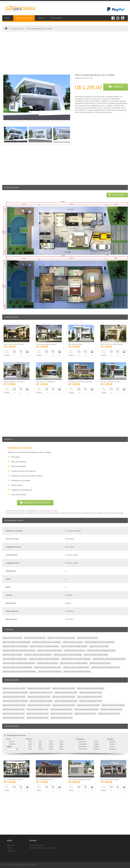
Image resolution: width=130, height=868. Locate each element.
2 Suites (95, 744)
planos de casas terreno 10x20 (14, 688)
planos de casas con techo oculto (50, 651)
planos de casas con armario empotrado (17, 667)
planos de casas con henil (99, 646)
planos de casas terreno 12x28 (14, 697)
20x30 (60, 747)
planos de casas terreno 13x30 (41, 701)
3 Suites (95, 747)
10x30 (50, 744)
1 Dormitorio (81, 742)
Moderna (111, 742)
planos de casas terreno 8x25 (38, 718)
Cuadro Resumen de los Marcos (23, 471)
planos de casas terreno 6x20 (14, 714)
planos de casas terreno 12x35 (64, 697)
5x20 (29, 742)
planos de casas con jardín (73, 642)
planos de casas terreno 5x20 (38, 709)
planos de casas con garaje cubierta (74, 646)
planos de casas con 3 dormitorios (15, 646)
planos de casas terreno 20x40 (88, 705)
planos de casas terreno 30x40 (113, 705)
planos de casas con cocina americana (47, 642)
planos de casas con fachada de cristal (101, 651)
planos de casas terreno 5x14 (14, 709)
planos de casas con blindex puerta (76, 667)
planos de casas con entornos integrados (44, 659)
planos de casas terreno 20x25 (39, 705)
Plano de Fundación (19, 495)
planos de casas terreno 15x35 (14, 705)
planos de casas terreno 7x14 (61, 714)
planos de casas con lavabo (87, 638)
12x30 (50, 749)
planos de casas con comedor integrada (76, 659)
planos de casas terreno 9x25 (61, 718)
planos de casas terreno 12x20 (66, 693)
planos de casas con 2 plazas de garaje (44, 646)
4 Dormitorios (82, 749)
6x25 (29, 747)
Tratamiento (11, 851)
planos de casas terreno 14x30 (66, 701)
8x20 (39, 744)
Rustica (111, 744)
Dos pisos (11, 744)
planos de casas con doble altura (96, 655)
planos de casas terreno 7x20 (85, 714)
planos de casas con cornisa (74, 651)
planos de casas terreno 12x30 (39, 697)
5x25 (29, 744)
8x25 (39, 747)
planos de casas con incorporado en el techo (19, 651)
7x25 (39, 742)
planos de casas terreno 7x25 (109, 714)
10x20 (39, 749)
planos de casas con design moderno (38, 655)
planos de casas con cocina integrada (17, 642)
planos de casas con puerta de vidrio (48, 667)
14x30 (60, 742)
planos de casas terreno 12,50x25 (90, 697)
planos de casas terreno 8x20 (14, 718)
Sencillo (111, 747)
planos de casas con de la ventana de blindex (19, 672)
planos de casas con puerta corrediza (74, 663)
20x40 (60, 749)
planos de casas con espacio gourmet (61, 638)
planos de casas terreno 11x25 (41, 693)
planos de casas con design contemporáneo (19, 663)
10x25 (50, 742)
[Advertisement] (65, 52)
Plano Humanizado (18, 466)
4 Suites (95, 749)
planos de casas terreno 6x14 (111, 709)
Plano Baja (15, 457)
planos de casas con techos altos (15, 659)
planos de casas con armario (35, 638)
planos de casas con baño (13, 655)
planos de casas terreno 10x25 (39, 688)
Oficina (10, 848)
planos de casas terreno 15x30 (91, 701)
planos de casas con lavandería (50, 672)
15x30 (60, 744)
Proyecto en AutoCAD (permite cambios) (27, 476)
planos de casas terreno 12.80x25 (15, 701)
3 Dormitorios (82, 747)
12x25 (50, 747)
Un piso (10, 742)
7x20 (29, 749)
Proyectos (11, 845)
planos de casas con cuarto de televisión (100, 642)
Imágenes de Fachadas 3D (21, 490)
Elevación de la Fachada (21, 481)
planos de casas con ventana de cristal (105, 667)
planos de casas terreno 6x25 (38, 714)
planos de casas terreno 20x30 (64, 705)
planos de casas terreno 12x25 (91, 693)
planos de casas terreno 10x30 (64, 688)
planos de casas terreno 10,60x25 (15, 693)
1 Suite (95, 742)
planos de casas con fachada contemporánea (109, 659)
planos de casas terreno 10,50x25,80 (91, 688)
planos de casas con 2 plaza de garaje (68, 655)
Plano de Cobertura (19, 462)
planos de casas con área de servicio (77, 672)
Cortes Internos (17, 485)
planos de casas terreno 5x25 (61, 709)
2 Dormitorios (82, 744)
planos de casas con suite (12, 638)
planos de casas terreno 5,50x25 (86, 709)
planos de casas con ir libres (47, 663)
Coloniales (112, 749)
